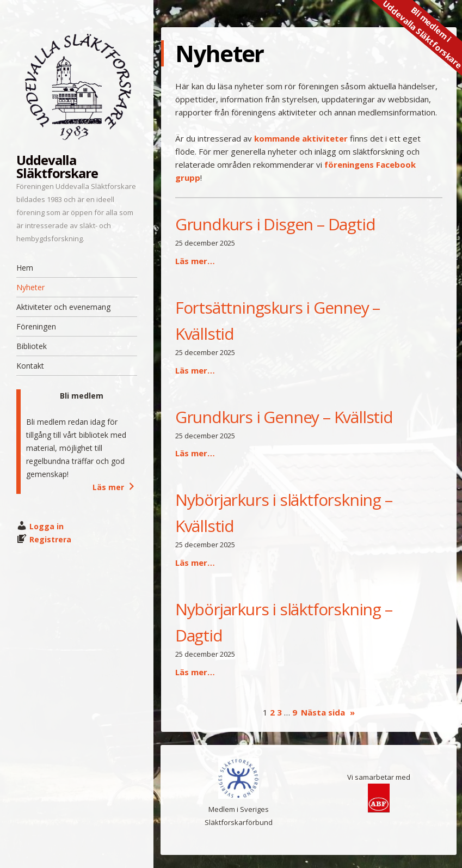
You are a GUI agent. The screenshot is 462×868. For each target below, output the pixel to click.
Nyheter (30, 287)
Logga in (47, 526)
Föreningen (36, 326)
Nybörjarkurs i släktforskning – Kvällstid (284, 513)
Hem (25, 268)
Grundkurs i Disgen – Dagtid (275, 224)
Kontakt (30, 366)
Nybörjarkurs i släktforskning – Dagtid (284, 622)
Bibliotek (32, 346)
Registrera (50, 539)
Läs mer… (195, 261)
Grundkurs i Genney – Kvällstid (284, 417)
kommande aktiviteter (301, 138)
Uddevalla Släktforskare (57, 166)
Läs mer (115, 487)
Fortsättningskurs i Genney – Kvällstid (278, 320)
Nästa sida (328, 712)
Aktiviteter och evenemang (63, 307)
